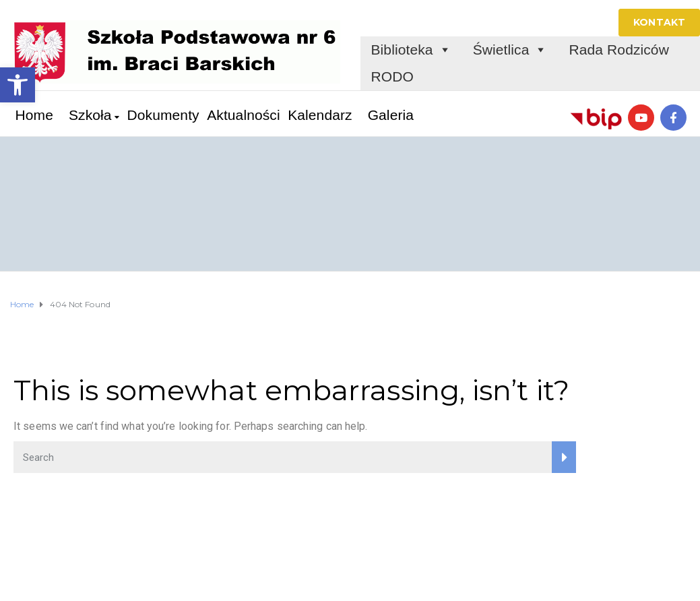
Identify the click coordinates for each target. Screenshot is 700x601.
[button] (18, 85)
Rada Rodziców (619, 50)
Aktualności (244, 115)
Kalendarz (320, 115)
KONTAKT (659, 22)
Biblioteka (411, 50)
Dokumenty (163, 115)
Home (34, 115)
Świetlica (510, 50)
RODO (392, 76)
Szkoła (90, 115)
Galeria (391, 115)
